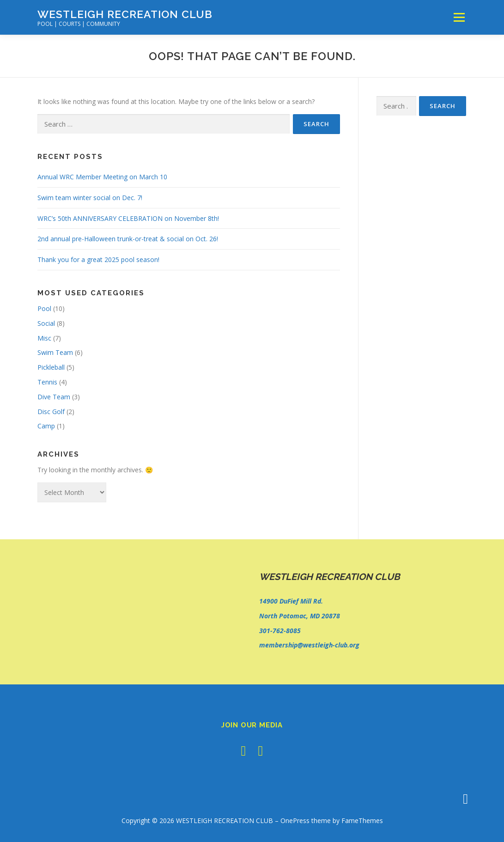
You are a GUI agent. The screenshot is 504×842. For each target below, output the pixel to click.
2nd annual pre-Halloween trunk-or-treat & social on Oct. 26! (128, 239)
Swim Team (55, 352)
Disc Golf (51, 412)
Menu (459, 17)
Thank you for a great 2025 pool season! (98, 259)
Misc (44, 338)
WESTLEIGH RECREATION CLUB (125, 14)
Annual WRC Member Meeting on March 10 (102, 177)
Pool (44, 308)
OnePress (295, 821)
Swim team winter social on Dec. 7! (90, 198)
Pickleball (51, 367)
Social (46, 323)
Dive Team (54, 397)
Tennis (47, 382)
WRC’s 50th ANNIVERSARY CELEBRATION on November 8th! (128, 218)
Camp (46, 426)
